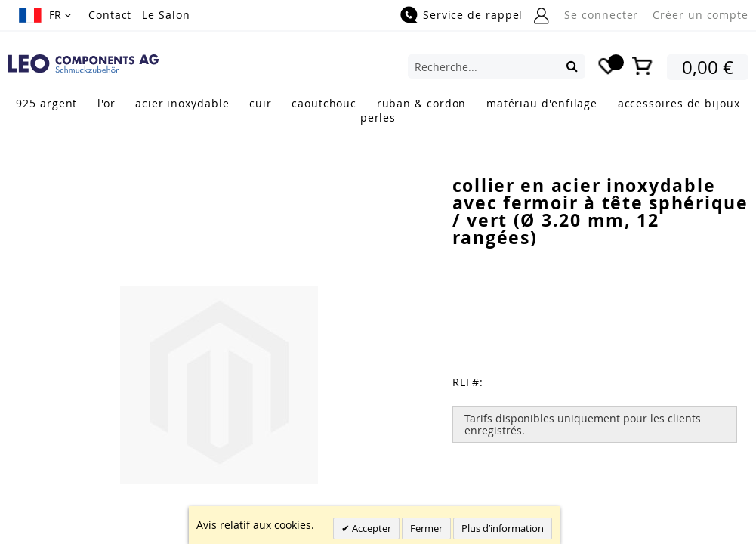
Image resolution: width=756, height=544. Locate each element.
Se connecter (601, 15)
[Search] (572, 66)
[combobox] (497, 66)
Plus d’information (503, 528)
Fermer (426, 528)
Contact (110, 15)
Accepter (370, 528)
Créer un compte (700, 15)
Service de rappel (473, 15)
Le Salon (166, 15)
